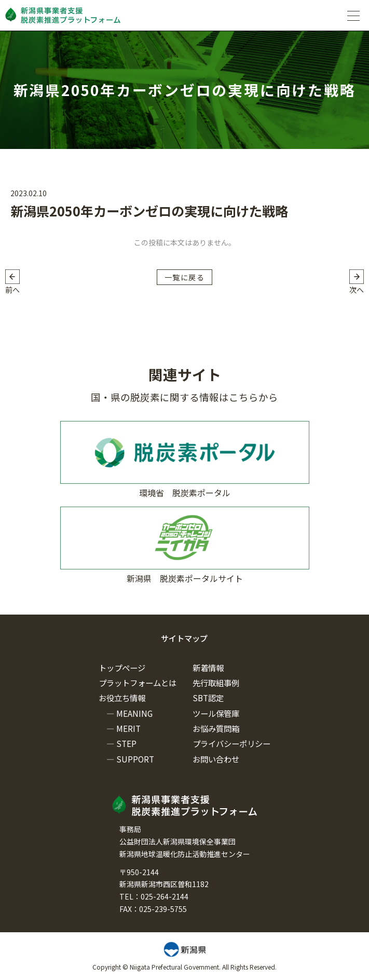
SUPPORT (135, 759)
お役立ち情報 (122, 698)
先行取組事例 (216, 683)
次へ (357, 290)
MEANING (134, 713)
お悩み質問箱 (216, 728)
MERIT (128, 728)
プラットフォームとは (138, 683)
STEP (126, 743)
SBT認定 (208, 698)
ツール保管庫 (216, 713)
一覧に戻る (184, 277)
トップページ (122, 668)
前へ (12, 290)
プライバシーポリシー (231, 743)
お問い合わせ (216, 759)
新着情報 (208, 668)
